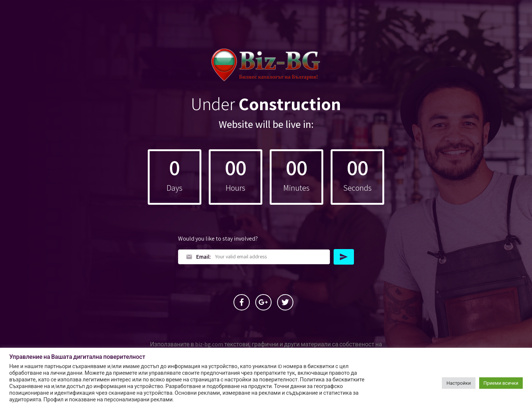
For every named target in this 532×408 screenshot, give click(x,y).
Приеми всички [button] (501, 383)
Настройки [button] (458, 383)
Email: (198, 257)
